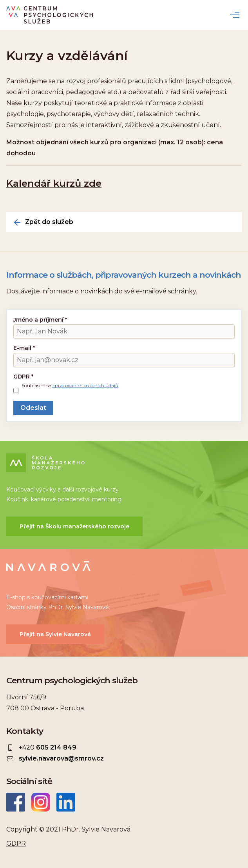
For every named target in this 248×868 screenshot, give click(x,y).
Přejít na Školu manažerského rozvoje (74, 526)
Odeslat (33, 408)
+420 (48, 748)
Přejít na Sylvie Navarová (55, 634)
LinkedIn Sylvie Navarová (66, 802)
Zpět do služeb (49, 222)
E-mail (24, 348)
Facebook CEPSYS (16, 802)
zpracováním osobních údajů (85, 385)
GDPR (23, 377)
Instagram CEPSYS (41, 802)
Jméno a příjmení (40, 320)
